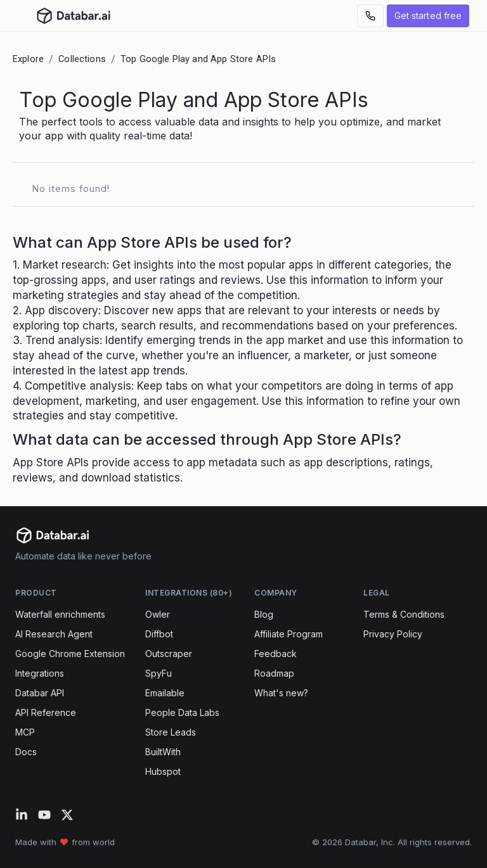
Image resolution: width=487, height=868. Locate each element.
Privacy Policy (393, 634)
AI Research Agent (54, 634)
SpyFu (159, 673)
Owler (158, 614)
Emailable (165, 693)
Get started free (428, 16)
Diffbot (159, 634)
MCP (25, 732)
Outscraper (169, 654)
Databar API (40, 693)
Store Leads (171, 732)
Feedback (276, 654)
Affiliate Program (289, 634)
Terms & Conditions (404, 614)
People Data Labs (182, 712)
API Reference (46, 712)
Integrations (40, 673)
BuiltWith (163, 752)
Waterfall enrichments (60, 614)
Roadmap (274, 673)
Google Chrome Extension (70, 654)
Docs (26, 752)
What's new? (281, 693)
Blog (264, 614)
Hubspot (163, 771)
